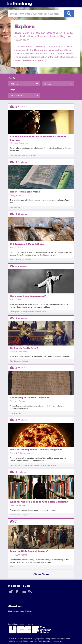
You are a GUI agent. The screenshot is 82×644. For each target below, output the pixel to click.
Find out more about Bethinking (21, 611)
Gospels (31, 312)
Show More (41, 574)
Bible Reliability (15, 155)
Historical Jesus (26, 155)
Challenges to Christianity (19, 312)
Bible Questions (15, 259)
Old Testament (26, 259)
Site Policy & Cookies (42, 641)
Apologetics (39, 60)
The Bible (40, 53)
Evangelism (24, 515)
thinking (19, 3)
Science (53, 465)
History (35, 155)
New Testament (15, 413)
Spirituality (25, 361)
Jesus (17, 50)
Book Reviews (15, 515)
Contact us (58, 641)
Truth (57, 57)
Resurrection (41, 50)
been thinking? (35, 14)
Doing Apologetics (27, 465)
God (32, 53)
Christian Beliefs (64, 53)
